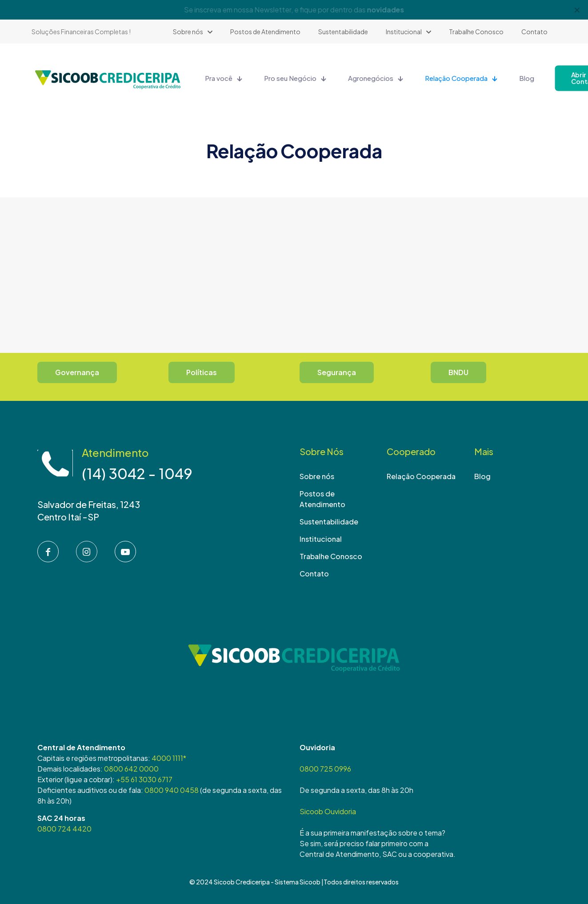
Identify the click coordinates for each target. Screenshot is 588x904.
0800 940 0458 (172, 790)
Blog (482, 476)
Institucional (321, 539)
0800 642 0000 (131, 769)
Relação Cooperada (421, 476)
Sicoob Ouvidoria (328, 811)
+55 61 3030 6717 (144, 779)
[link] (294, 662)
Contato (314, 574)
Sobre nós (317, 476)
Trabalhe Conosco (331, 556)
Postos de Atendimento (322, 499)
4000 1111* (169, 758)
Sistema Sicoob (298, 882)
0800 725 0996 (325, 769)
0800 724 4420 (64, 829)
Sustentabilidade (329, 522)
